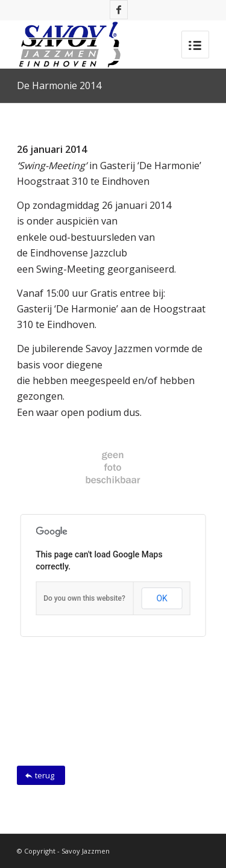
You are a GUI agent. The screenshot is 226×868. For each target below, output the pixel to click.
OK (162, 598)
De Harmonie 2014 (59, 85)
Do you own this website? (84, 598)
